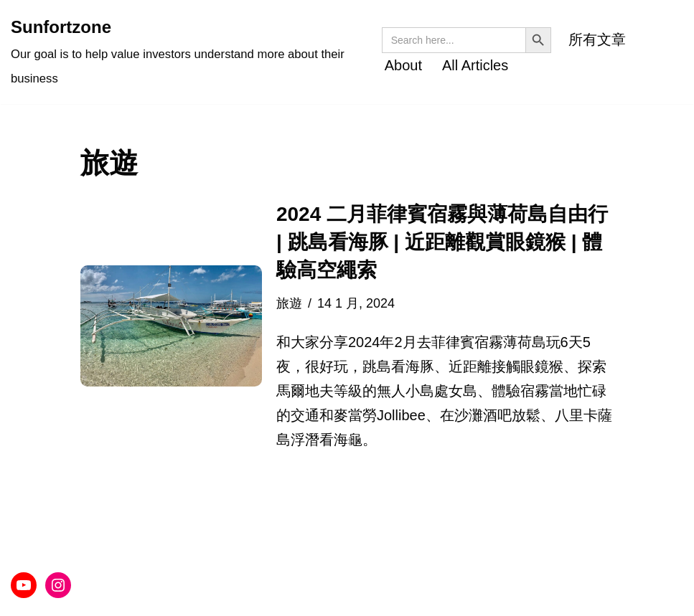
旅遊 (289, 303)
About (403, 65)
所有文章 (597, 39)
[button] (171, 326)
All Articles (475, 65)
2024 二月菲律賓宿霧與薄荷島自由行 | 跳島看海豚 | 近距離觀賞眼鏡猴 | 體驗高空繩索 (442, 242)
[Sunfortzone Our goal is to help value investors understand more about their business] (186, 52)
